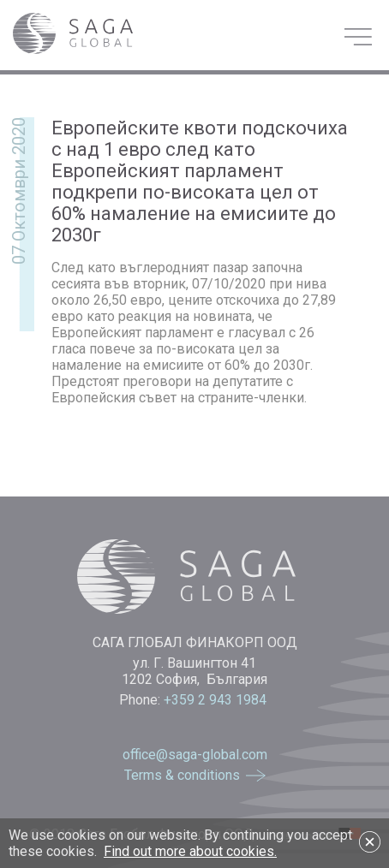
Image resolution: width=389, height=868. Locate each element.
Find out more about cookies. (190, 851)
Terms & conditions (182, 775)
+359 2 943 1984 (217, 700)
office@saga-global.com (195, 755)
